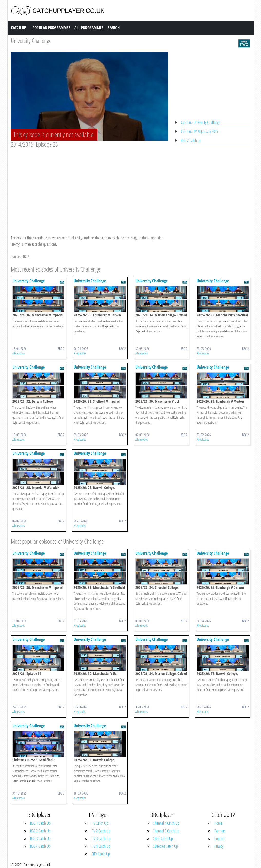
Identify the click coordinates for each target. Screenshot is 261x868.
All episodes (18, 353)
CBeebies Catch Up (165, 846)
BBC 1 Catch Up (40, 823)
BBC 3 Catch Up (40, 838)
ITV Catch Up (100, 823)
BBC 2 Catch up (191, 140)
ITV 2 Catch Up (101, 831)
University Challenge (31, 40)
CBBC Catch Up (163, 838)
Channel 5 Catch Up (166, 831)
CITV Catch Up (101, 854)
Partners (220, 831)
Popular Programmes (51, 28)
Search (114, 28)
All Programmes (89, 28)
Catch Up (18, 28)
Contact (219, 838)
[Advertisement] (90, 187)
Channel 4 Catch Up (166, 823)
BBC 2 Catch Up (40, 831)
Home (218, 823)
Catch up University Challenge (201, 122)
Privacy (219, 846)
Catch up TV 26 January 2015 (199, 131)
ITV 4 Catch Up (101, 846)
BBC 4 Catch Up (40, 846)
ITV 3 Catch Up (101, 838)
